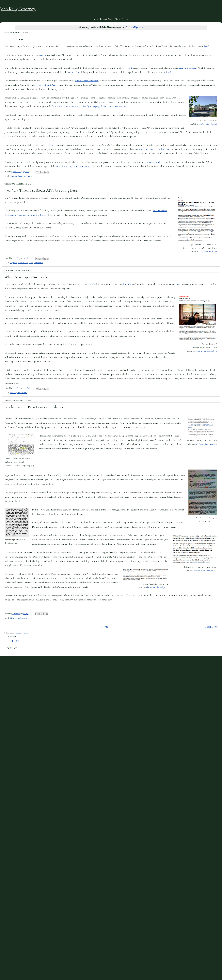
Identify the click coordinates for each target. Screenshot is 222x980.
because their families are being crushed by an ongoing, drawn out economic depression (90, 106)
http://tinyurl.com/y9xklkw (206, 570)
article (43, 55)
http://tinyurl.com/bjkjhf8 (158, 587)
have (151, 149)
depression (74, 72)
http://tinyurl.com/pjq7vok (208, 124)
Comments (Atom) (22, 633)
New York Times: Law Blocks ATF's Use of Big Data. (41, 190)
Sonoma (40, 176)
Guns (31, 263)
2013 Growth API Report (46, 85)
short (163, 149)
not (147, 149)
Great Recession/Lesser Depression (73, 166)
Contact (126, 19)
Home (95, 19)
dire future (128, 284)
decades (169, 72)
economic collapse (188, 68)
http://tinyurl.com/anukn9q (206, 444)
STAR (51, 145)
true (177, 284)
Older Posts (211, 627)
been (156, 149)
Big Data (14, 263)
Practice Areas (106, 19)
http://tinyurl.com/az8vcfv (206, 351)
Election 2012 (23, 263)
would (141, 149)
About (118, 19)
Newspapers (32, 176)
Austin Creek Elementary (87, 81)
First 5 (129, 68)
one (168, 149)
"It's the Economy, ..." (19, 39)
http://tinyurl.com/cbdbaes (208, 251)
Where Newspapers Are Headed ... (29, 277)
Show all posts (134, 27)
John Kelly (16, 641)
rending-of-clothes (156, 162)
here (206, 46)
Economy (14, 176)
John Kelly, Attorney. (18, 9)
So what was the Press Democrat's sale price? (36, 407)
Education (22, 176)
